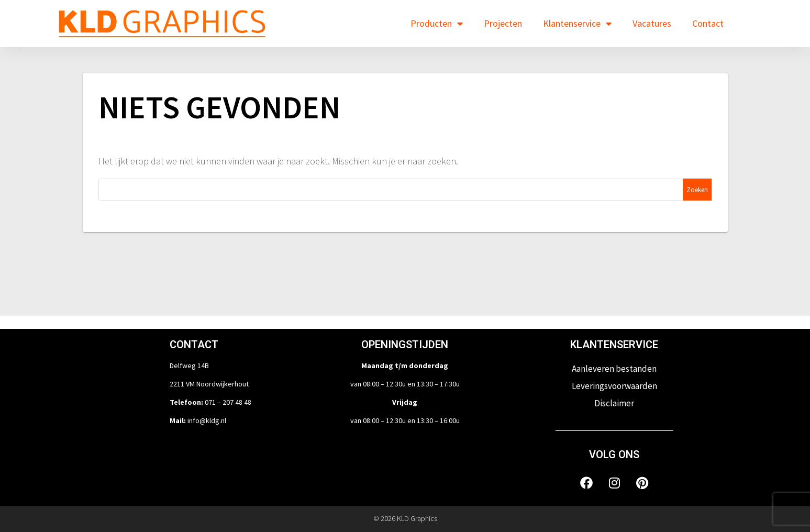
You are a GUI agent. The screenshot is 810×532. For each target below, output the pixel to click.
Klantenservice (577, 24)
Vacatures (652, 23)
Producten (437, 24)
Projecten (503, 23)
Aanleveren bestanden (614, 369)
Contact (708, 23)
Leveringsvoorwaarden (614, 386)
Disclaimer (614, 403)
